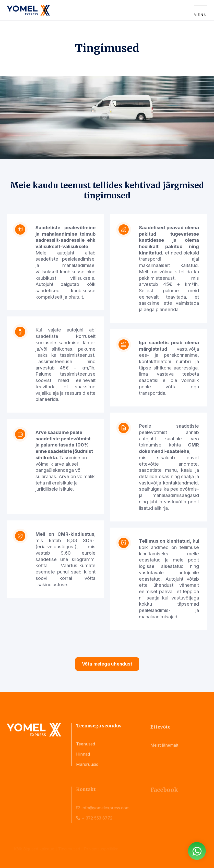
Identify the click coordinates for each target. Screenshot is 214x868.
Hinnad (83, 757)
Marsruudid (87, 767)
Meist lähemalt (164, 749)
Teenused (86, 746)
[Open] (201, 10)
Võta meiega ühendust (107, 664)
